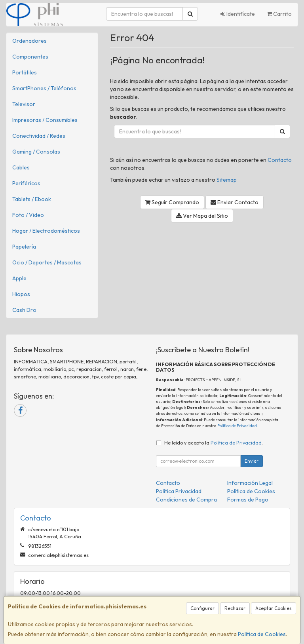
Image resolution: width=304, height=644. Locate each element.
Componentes (30, 57)
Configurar (202, 608)
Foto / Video (28, 215)
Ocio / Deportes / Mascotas (47, 262)
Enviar (252, 461)
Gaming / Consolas (36, 152)
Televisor (24, 104)
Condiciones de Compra (186, 500)
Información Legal (250, 483)
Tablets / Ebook (32, 199)
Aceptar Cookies (274, 608)
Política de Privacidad (237, 426)
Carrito (279, 14)
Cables (21, 167)
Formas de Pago (248, 500)
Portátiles (25, 72)
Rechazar (235, 608)
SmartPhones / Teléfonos (44, 88)
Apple (19, 278)
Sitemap (227, 180)
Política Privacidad (179, 491)
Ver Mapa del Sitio (202, 216)
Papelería (24, 247)
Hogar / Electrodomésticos (46, 231)
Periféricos (26, 183)
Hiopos (21, 294)
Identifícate (238, 14)
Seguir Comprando (172, 202)
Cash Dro (24, 310)
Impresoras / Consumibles (45, 120)
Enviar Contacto (235, 202)
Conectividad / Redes (39, 136)
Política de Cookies (262, 634)
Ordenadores (29, 41)
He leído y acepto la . (214, 443)
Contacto (280, 160)
